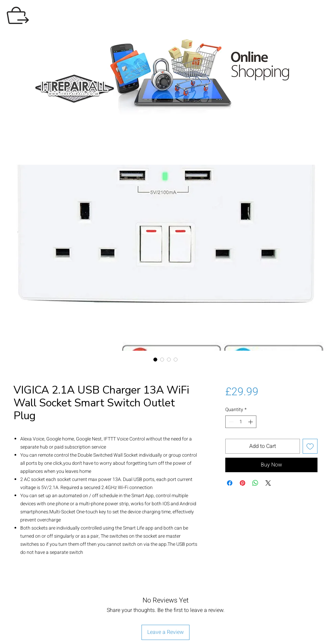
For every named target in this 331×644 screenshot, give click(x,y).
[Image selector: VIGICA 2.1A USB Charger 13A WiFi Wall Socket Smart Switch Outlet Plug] (155, 359)
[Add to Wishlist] (310, 446)
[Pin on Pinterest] (243, 483)
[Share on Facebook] (230, 483)
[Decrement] (231, 422)
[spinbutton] (241, 422)
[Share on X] (268, 483)
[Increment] (251, 422)
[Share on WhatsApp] (255, 483)
